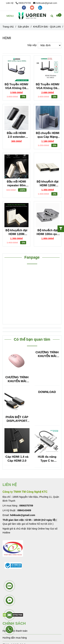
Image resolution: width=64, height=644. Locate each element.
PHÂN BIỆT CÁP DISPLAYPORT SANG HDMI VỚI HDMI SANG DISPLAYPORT (17, 419)
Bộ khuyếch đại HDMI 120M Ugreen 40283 (48, 183)
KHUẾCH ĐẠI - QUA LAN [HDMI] (47, 27)
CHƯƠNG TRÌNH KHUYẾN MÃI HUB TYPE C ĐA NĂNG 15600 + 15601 (17, 379)
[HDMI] (32, 16)
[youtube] (32, 7)
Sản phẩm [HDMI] (23, 27)
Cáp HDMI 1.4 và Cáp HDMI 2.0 (17, 459)
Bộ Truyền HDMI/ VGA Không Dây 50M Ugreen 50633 (48, 86)
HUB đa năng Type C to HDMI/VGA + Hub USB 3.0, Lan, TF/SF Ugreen (47, 459)
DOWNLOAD (47, 392)
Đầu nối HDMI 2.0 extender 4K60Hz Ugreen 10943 (16, 135)
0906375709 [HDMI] (23, 3)
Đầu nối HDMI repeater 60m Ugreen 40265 (16, 183)
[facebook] (24, 7)
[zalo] (40, 7)
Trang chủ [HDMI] (8, 27)
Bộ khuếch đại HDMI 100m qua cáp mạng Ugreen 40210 (48, 232)
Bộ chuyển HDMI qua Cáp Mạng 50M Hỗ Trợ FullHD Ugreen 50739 (48, 135)
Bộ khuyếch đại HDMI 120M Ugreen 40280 (16, 232)
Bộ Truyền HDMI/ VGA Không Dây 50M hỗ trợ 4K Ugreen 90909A (16, 86)
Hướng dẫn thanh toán (15, 631)
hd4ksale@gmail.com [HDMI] (45, 3)
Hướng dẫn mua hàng (15, 638)
